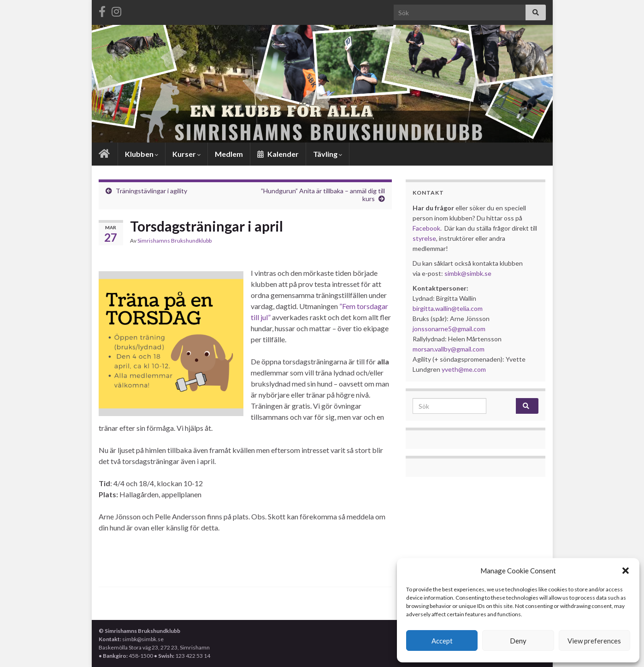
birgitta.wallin (432, 308)
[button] (626, 571)
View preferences (594, 641)
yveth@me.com (464, 369)
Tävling (328, 154)
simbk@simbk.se (468, 273)
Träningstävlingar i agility (151, 191)
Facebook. (427, 228)
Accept (442, 641)
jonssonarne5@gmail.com (449, 329)
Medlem (229, 154)
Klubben (142, 154)
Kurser (186, 154)
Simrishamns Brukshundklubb (174, 241)
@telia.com (467, 308)
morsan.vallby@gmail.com (449, 349)
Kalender (278, 154)
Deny (518, 641)
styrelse (424, 238)
